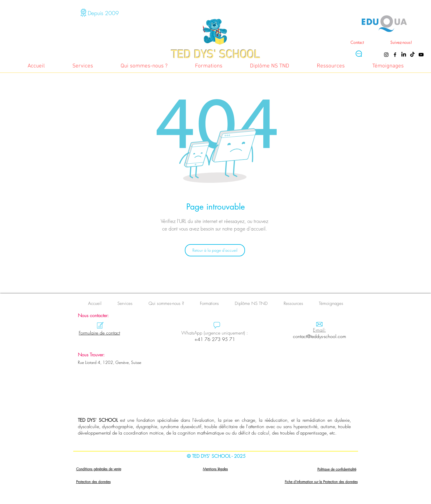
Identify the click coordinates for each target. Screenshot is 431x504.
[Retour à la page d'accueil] (215, 250)
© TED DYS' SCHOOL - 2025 (216, 456)
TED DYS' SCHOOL (98, 420)
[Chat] (359, 53)
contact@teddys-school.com (320, 336)
